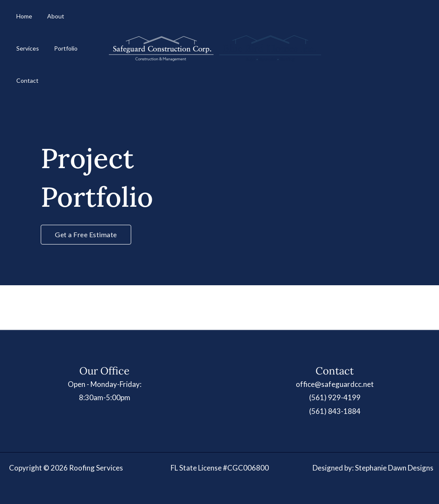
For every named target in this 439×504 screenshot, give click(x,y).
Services (74, 19)
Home (21, 19)
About (46, 19)
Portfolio (25, 58)
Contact (56, 58)
